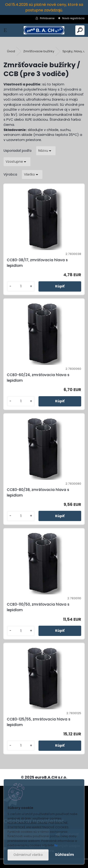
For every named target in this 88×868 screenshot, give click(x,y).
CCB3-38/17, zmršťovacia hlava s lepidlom (37, 263)
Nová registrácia (73, 18)
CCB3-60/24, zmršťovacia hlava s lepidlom (38, 378)
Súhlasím (64, 855)
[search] (80, 30)
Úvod (11, 51)
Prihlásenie (47, 18)
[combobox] (46, 151)
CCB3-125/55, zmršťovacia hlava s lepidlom (39, 722)
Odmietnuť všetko (28, 855)
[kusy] (21, 286)
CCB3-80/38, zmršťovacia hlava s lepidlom (38, 492)
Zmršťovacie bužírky (39, 51)
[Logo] (44, 30)
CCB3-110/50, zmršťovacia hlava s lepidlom (38, 607)
